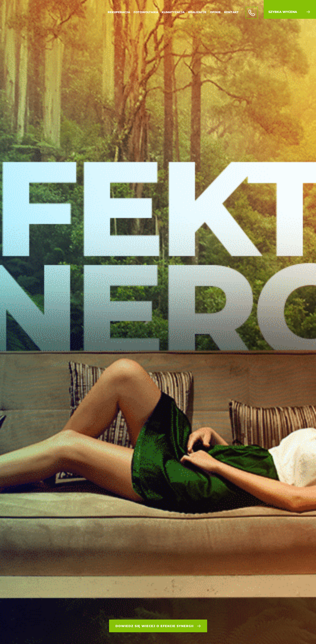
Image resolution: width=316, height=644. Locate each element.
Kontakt (231, 12)
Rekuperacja (119, 12)
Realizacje (197, 12)
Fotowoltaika (146, 12)
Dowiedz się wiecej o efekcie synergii (158, 626)
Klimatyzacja (173, 12)
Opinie (215, 12)
